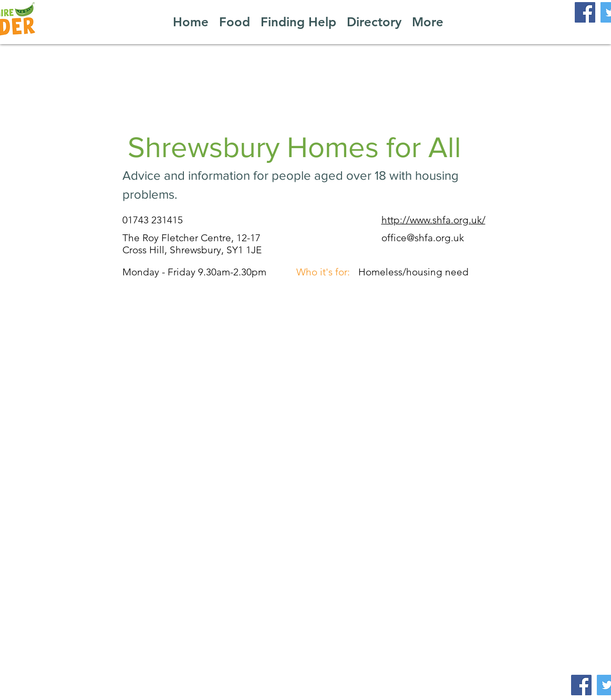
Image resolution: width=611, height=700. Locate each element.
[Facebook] (585, 12)
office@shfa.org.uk (423, 238)
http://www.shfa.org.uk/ (433, 220)
